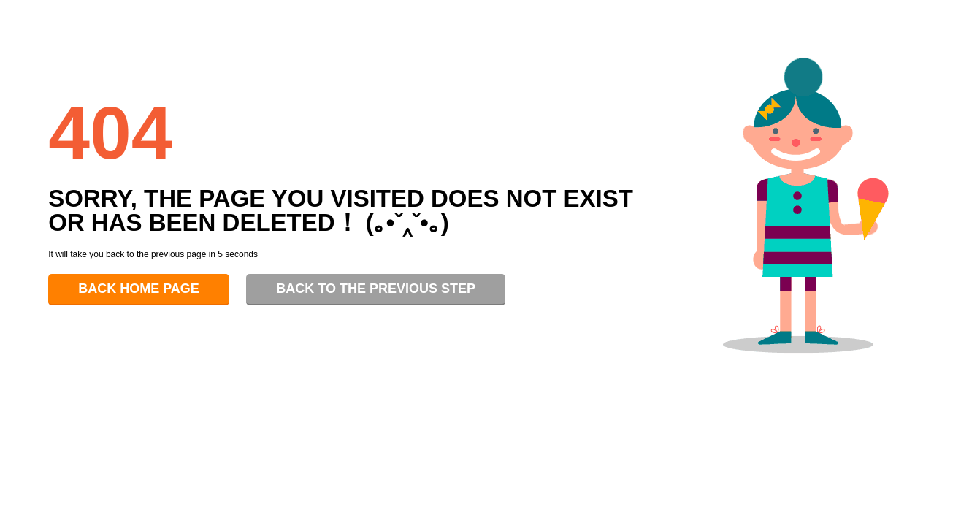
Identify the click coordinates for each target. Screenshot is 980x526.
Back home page (139, 289)
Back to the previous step (376, 289)
